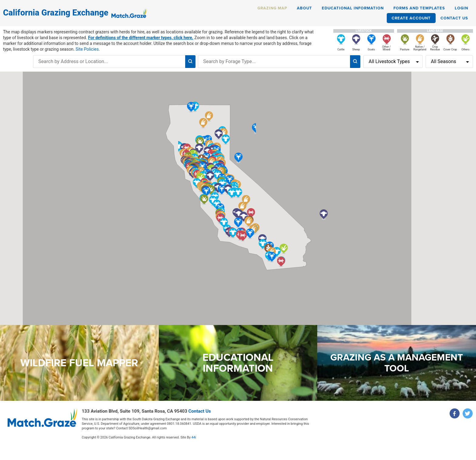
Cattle (341, 49)
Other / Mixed (386, 48)
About (304, 8)
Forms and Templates (419, 8)
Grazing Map (272, 8)
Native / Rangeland (420, 48)
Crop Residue (435, 48)
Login (461, 8)
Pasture (405, 49)
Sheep (356, 49)
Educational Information (353, 8)
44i (146, 435)
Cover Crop (450, 49)
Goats (371, 49)
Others (466, 49)
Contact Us (454, 18)
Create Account (411, 18)
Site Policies (87, 49)
